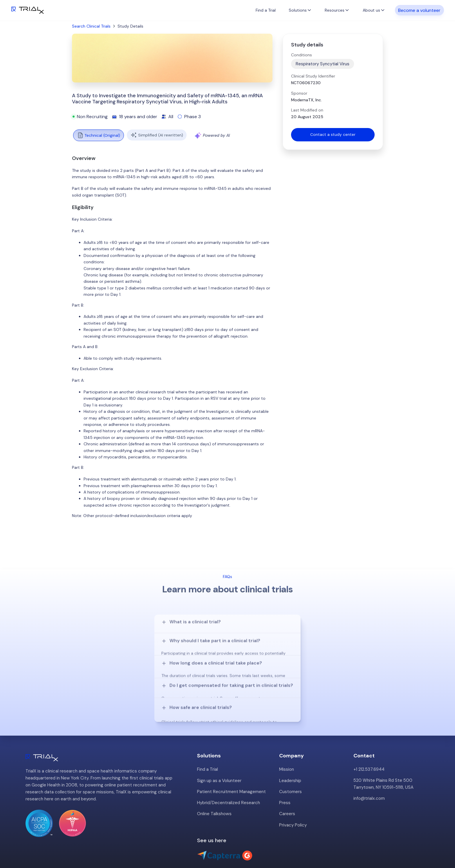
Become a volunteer (419, 10)
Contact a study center (333, 135)
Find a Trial (266, 10)
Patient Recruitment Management (231, 763)
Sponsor (299, 93)
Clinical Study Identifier (313, 76)
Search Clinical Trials (91, 26)
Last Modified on (307, 110)
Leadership (290, 752)
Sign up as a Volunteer (219, 752)
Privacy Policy (293, 797)
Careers (287, 786)
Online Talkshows (214, 786)
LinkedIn (440, 844)
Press (285, 775)
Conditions (301, 55)
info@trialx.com (369, 770)
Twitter (418, 844)
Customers (290, 763)
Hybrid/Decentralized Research (229, 775)
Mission (287, 741)
